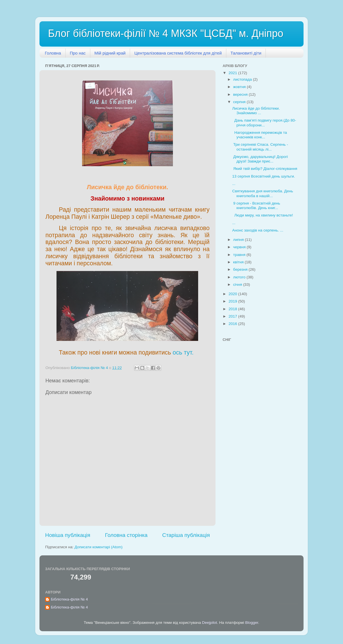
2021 (233, 73)
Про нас (78, 53)
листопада (243, 79)
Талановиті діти (246, 53)
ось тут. (183, 353)
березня (241, 269)
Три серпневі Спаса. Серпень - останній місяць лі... (260, 147)
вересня (241, 94)
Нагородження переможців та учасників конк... (260, 135)
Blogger (252, 623)
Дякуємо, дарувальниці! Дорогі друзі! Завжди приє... (260, 159)
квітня (239, 262)
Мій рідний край (110, 53)
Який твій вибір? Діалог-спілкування (265, 169)
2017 (233, 316)
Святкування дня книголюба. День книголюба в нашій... (263, 193)
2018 (233, 309)
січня (238, 285)
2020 (233, 294)
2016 (233, 324)
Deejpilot (210, 623)
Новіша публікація (68, 535)
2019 (233, 301)
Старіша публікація (186, 535)
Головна (53, 53)
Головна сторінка (126, 535)
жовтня (240, 87)
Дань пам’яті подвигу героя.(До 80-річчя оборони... (264, 123)
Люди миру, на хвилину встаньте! (263, 215)
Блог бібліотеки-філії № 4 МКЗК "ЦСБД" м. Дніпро (166, 33)
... (234, 184)
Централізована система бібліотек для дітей (178, 53)
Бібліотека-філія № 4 (69, 599)
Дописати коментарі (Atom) (98, 547)
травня (240, 255)
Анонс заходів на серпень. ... (258, 230)
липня (239, 240)
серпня (240, 102)
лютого (240, 277)
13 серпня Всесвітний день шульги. (264, 176)
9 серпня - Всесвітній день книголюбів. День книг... (256, 206)
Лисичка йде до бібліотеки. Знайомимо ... (256, 111)
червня (240, 247)
